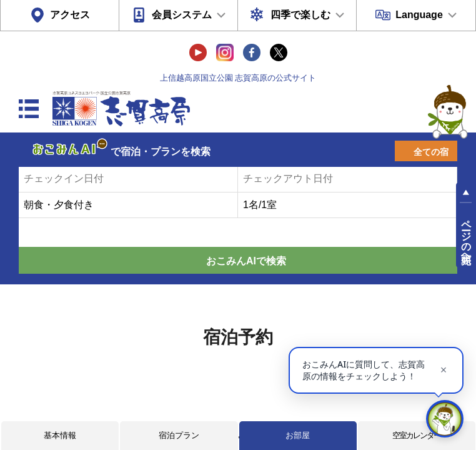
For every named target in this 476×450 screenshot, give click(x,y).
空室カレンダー (416, 435)
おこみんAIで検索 (246, 261)
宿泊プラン (179, 435)
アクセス (70, 15)
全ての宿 (431, 152)
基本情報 (60, 435)
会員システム (182, 15)
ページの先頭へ (466, 236)
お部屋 (298, 435)
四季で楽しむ (300, 15)
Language (419, 15)
